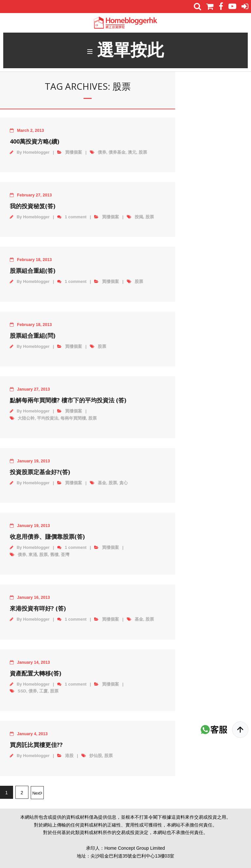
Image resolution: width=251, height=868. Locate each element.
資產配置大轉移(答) (35, 674)
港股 (69, 757)
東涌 (33, 556)
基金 (102, 484)
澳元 (132, 153)
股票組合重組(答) (33, 272)
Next (36, 795)
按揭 (139, 218)
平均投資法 (48, 419)
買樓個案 (74, 153)
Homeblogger (36, 153)
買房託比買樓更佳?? (36, 746)
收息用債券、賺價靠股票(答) (47, 538)
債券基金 (117, 153)
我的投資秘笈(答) (33, 207)
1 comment (76, 218)
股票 (143, 153)
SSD (22, 692)
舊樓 (54, 556)
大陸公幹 (26, 419)
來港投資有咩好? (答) (38, 610)
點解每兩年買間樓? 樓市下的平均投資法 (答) (68, 401)
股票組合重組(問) (33, 337)
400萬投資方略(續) (34, 142)
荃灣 (65, 556)
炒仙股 (96, 757)
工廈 (43, 692)
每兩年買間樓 (73, 419)
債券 (102, 153)
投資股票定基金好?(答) (40, 473)
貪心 (124, 484)
